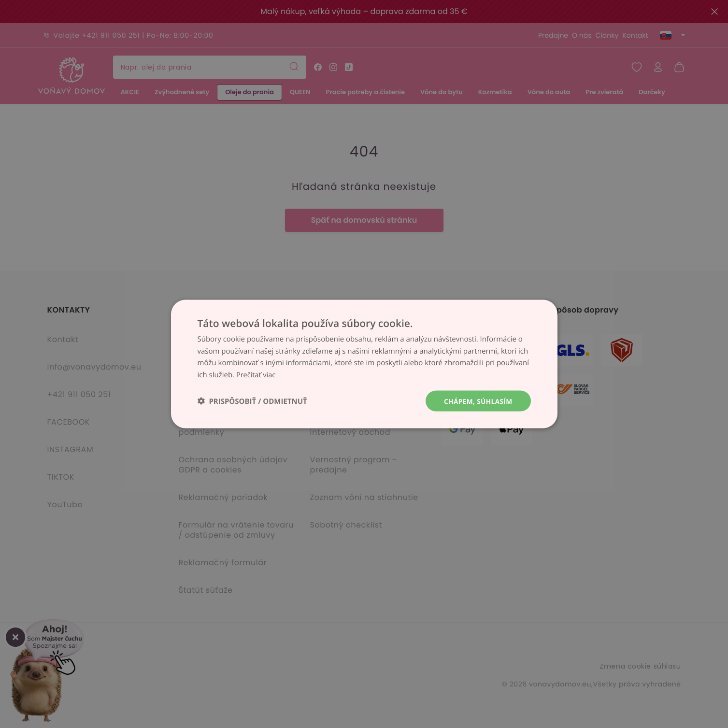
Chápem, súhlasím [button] (477, 401)
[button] (252, 401)
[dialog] (364, 364)
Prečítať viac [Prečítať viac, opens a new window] (257, 374)
